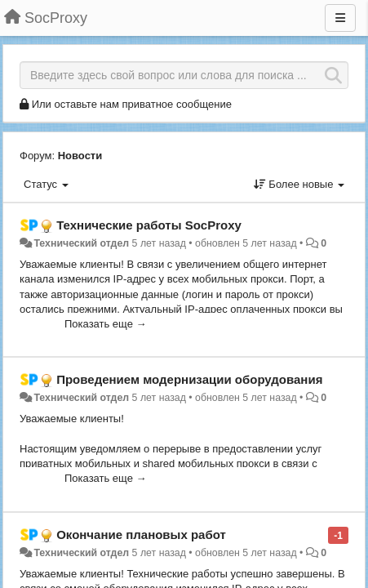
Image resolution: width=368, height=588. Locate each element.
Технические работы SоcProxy (149, 225)
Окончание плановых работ (141, 535)
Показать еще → (106, 324)
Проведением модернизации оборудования (189, 379)
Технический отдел (81, 243)
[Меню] (340, 18)
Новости (80, 156)
